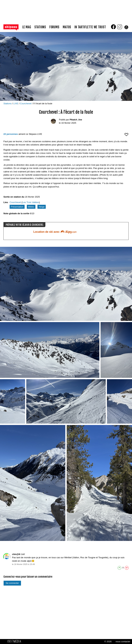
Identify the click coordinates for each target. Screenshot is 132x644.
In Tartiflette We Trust (90, 27)
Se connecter (12, 583)
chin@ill (16, 554)
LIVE (16, 104)
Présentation (17, 207)
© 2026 (108, 642)
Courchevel (26, 104)
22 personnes (11, 134)
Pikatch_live (76, 120)
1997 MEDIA (15, 641)
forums (54, 27)
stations (40, 27)
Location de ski (55, 232)
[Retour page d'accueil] (13, 27)
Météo (31, 207)
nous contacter (123, 642)
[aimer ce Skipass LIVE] (126, 136)
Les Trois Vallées (31, 202)
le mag (27, 27)
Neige (42, 207)
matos (67, 27)
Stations (8, 104)
